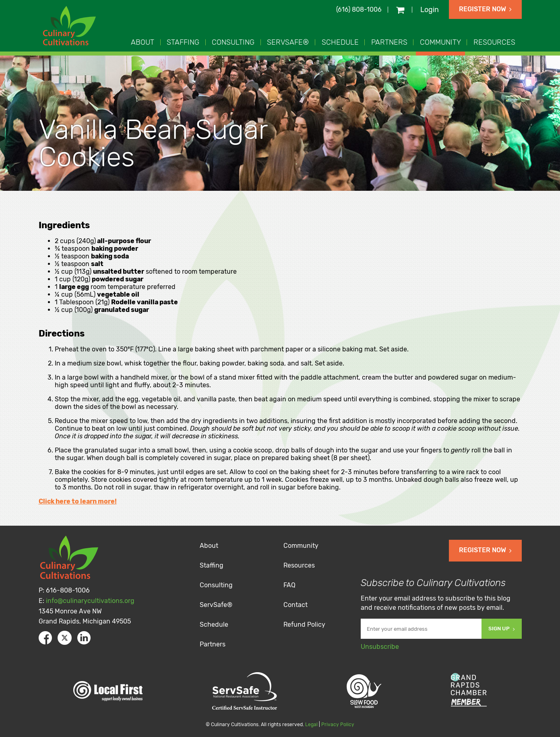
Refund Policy (304, 624)
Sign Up (502, 629)
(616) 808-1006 (359, 9)
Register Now (485, 9)
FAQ (289, 585)
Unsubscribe (380, 647)
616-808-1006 (68, 590)
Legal (311, 725)
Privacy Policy (338, 725)
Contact (295, 605)
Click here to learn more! (78, 501)
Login (430, 10)
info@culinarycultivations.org (90, 601)
